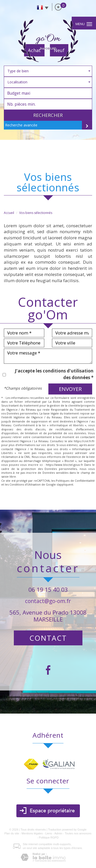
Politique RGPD (49, 837)
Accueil (9, 213)
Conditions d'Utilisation (25, 484)
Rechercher (48, 115)
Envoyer (70, 389)
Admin (58, 833)
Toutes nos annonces (78, 833)
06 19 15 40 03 (48, 590)
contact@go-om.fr (48, 601)
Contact (48, 638)
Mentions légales (32, 833)
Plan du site (12, 833)
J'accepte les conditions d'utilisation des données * (54, 374)
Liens (49, 833)
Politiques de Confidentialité (75, 481)
